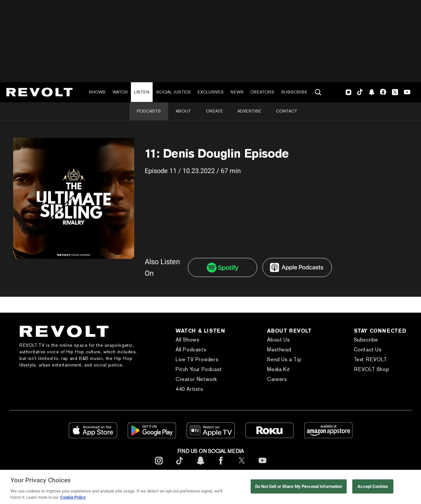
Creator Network (196, 379)
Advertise (249, 111)
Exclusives (211, 92)
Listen (142, 92)
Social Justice (174, 92)
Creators (262, 92)
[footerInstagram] (159, 466)
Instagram (349, 92)
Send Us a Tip (284, 359)
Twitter (395, 92)
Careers (277, 379)
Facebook (383, 92)
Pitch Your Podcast (199, 369)
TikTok (360, 92)
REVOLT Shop (372, 369)
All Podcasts (191, 350)
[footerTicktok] (180, 466)
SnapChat (371, 92)
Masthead (279, 350)
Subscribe (294, 92)
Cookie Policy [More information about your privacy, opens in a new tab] (73, 497)
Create (214, 111)
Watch (120, 92)
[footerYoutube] (262, 466)
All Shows (187, 340)
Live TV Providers (197, 359)
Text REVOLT (371, 359)
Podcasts (149, 111)
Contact (287, 111)
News (237, 92)
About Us (278, 340)
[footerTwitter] (242, 466)
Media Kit (278, 369)
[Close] (410, 487)
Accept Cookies (373, 486)
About (183, 111)
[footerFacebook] (221, 466)
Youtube (407, 93)
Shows (97, 92)
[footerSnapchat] (200, 466)
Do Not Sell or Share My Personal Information (299, 486)
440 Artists (189, 389)
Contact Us (368, 350)
